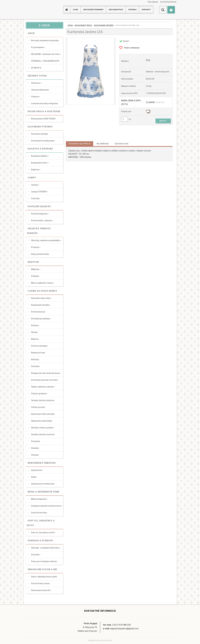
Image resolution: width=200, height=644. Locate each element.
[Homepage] (68, 10)
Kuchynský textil (83, 25)
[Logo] (34, 10)
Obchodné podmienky (93, 10)
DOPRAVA (132, 10)
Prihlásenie (153, 2)
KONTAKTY (146, 10)
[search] (163, 10)
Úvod (70, 25)
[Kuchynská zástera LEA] (91, 71)
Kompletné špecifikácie (80, 144)
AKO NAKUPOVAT (116, 10)
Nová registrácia (168, 2)
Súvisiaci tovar (122, 144)
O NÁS (75, 10)
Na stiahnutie (103, 144)
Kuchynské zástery (104, 25)
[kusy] (124, 119)
